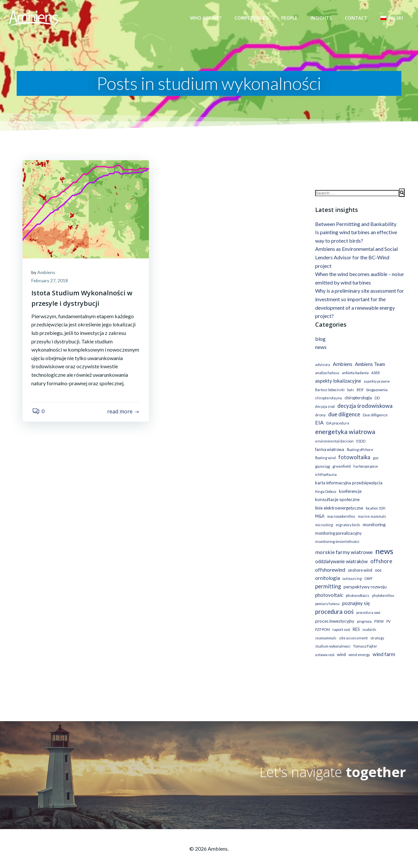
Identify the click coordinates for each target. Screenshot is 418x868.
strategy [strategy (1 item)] (377, 631)
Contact (357, 18)
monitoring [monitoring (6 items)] (374, 517)
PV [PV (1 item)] (388, 614)
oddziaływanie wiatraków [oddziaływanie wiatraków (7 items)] (341, 554)
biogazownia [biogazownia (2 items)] (376, 391)
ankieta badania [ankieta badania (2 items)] (355, 374)
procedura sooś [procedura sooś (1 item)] (368, 605)
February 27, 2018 (51, 281)
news (320, 348)
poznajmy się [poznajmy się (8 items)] (355, 596)
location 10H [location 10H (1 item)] (375, 501)
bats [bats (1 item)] (350, 391)
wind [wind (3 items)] (341, 647)
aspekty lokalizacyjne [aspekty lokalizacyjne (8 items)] (338, 382)
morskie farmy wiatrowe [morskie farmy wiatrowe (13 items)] (343, 545)
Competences (252, 18)
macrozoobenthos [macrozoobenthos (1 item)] (341, 509)
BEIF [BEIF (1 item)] (360, 391)
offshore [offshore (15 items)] (381, 554)
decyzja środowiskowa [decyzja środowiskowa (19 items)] (364, 407)
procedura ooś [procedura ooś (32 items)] (334, 604)
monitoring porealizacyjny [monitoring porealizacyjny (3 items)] (338, 526)
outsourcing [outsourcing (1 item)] (352, 571)
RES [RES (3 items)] (355, 622)
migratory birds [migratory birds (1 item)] (347, 518)
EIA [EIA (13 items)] (319, 424)
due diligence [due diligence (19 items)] (344, 415)
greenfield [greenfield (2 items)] (384, 459)
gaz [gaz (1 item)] (352, 459)
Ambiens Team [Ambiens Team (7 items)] (369, 365)
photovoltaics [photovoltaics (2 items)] (357, 588)
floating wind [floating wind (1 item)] (386, 451)
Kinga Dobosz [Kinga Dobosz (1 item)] (325, 484)
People (290, 18)
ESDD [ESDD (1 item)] (360, 442)
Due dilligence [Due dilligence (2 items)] (375, 416)
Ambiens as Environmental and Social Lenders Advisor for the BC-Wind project (356, 258)
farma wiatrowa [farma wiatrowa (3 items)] (329, 451)
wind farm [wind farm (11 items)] (383, 647)
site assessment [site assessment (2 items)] (353, 631)
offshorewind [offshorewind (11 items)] (330, 562)
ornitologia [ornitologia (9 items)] (327, 571)
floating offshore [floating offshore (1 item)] (359, 451)
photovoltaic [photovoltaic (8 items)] (329, 588)
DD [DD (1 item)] (377, 399)
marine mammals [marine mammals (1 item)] (371, 509)
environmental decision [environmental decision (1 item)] (334, 442)
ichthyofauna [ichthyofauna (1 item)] (353, 468)
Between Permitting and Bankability (355, 225)
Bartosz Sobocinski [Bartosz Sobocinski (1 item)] (329, 391)
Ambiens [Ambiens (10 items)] (342, 365)
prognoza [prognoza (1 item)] (364, 614)
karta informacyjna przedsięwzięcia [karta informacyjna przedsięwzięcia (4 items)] (348, 476)
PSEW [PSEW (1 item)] (378, 614)
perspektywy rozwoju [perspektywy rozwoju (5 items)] (364, 579)
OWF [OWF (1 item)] (368, 571)
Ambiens (47, 273)
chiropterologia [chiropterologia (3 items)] (358, 399)
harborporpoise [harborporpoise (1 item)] (327, 468)
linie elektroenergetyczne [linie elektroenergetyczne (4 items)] (338, 501)
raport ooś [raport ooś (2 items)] (341, 622)
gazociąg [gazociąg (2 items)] (365, 459)
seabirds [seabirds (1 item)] (369, 622)
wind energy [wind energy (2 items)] (359, 647)
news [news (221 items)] (384, 544)
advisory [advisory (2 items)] (322, 366)
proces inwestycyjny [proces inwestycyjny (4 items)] (334, 614)
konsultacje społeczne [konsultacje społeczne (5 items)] (337, 492)
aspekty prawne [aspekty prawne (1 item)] (376, 382)
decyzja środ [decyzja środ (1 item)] (324, 408)
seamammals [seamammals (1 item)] (325, 631)
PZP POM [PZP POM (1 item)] (322, 622)
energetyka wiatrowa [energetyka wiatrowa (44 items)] (345, 433)
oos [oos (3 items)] (378, 563)
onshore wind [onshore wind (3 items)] (359, 563)
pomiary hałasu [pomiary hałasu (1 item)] (327, 596)
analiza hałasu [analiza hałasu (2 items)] (327, 374)
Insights (322, 18)
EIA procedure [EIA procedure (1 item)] (337, 424)
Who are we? (206, 18)
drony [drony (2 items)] (320, 416)
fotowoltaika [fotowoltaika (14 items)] (330, 458)
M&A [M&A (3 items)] (319, 509)
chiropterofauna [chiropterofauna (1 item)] (328, 399)
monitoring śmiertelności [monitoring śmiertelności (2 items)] (337, 534)
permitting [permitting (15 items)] (327, 579)
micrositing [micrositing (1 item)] (323, 518)
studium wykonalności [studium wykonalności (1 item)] (332, 639)
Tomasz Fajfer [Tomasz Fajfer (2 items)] (364, 639)
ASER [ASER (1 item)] (375, 374)
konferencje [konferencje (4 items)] (350, 484)
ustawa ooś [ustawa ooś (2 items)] (324, 647)
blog (320, 340)
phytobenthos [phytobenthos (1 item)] (382, 588)
